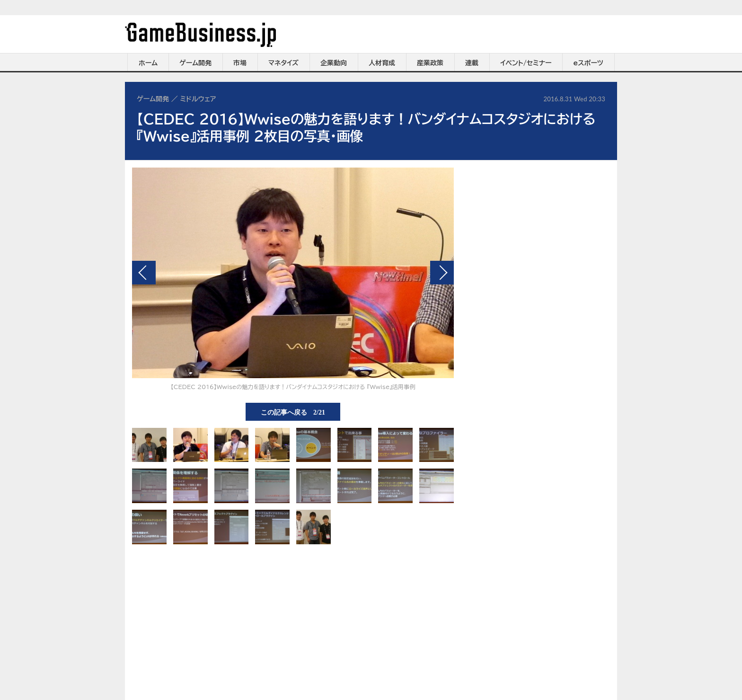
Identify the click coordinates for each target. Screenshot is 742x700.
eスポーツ (588, 63)
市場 (240, 63)
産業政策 (430, 63)
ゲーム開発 (195, 63)
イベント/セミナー (526, 63)
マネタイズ (283, 63)
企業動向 (334, 63)
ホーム (148, 63)
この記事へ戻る (293, 412)
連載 (472, 63)
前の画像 (144, 273)
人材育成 (382, 63)
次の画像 (442, 273)
